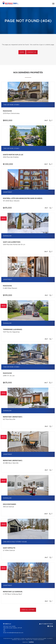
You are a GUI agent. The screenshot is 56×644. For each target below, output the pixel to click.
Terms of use (29, 640)
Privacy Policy (21, 640)
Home (22, 52)
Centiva (31, 642)
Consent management (39, 640)
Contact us (32, 52)
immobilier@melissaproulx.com (15, 633)
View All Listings (28, 610)
